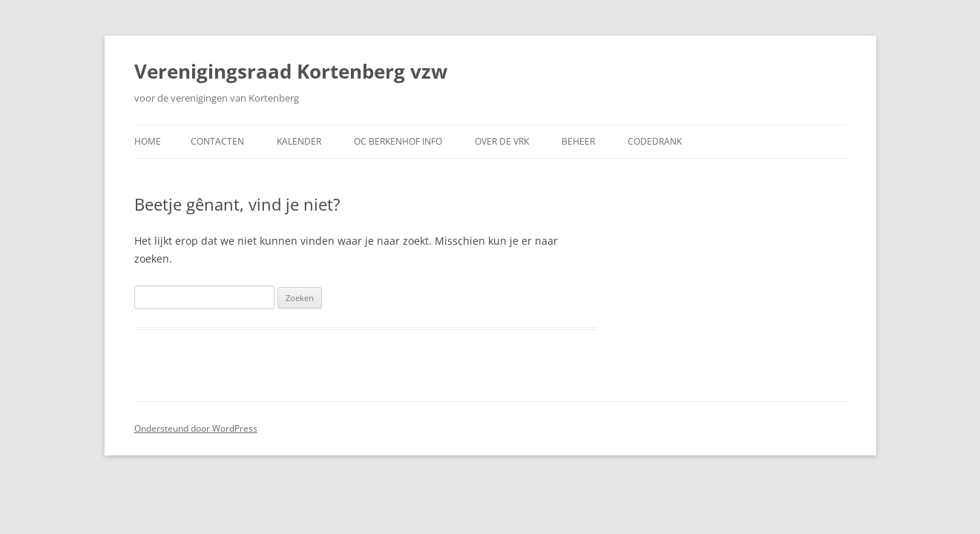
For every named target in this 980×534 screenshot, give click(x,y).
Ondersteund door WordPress (196, 428)
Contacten (217, 141)
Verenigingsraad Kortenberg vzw (291, 71)
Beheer (578, 141)
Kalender (299, 141)
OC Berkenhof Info (398, 141)
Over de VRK (502, 141)
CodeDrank (655, 141)
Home (148, 141)
